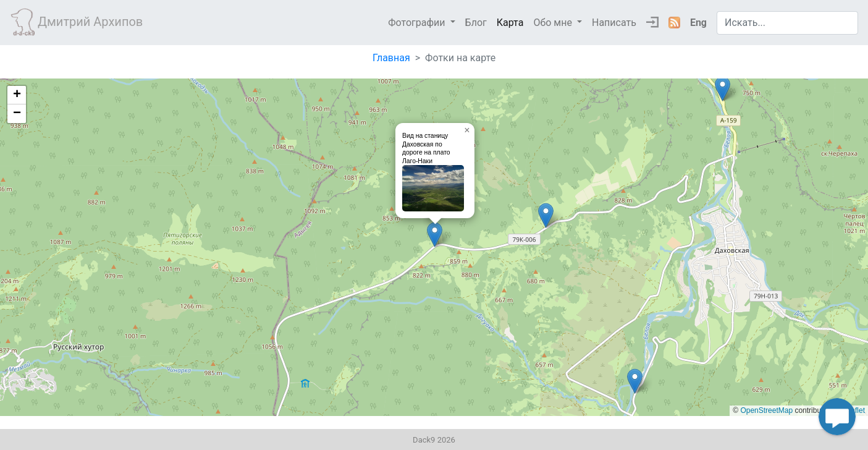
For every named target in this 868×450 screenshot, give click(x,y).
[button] (435, 235)
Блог (476, 23)
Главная (391, 58)
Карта (510, 23)
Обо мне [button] (554, 23)
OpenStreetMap (766, 410)
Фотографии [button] (418, 23)
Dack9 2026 (434, 440)
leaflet (855, 410)
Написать (614, 23)
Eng (698, 23)
